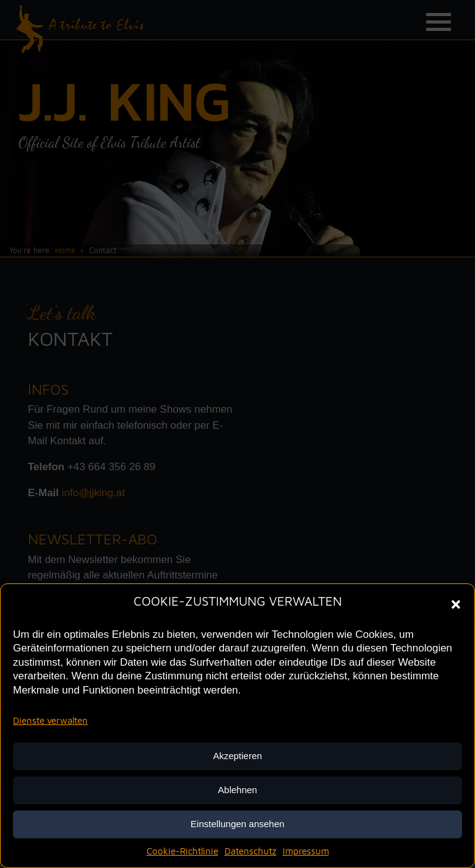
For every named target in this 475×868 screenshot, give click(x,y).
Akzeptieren (237, 756)
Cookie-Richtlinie (182, 851)
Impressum (306, 851)
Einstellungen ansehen (237, 824)
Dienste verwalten (50, 720)
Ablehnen (237, 790)
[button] (456, 603)
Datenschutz (250, 851)
